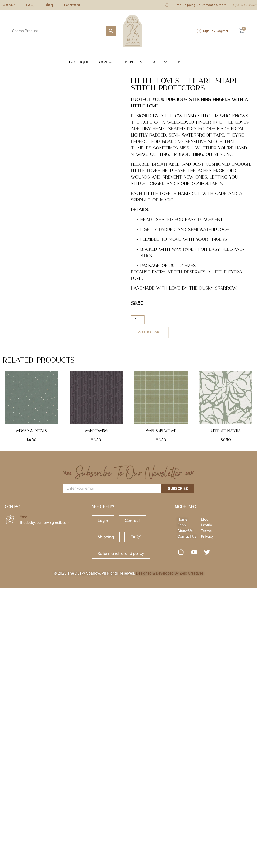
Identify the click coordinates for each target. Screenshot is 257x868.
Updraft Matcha (226, 431)
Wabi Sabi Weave (161, 431)
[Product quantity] (147, 320)
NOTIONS (160, 62)
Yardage (107, 62)
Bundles (133, 62)
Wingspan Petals (31, 431)
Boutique (79, 62)
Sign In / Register (216, 31)
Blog (183, 62)
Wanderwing (96, 431)
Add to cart (159, 332)
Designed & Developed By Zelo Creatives (170, 573)
